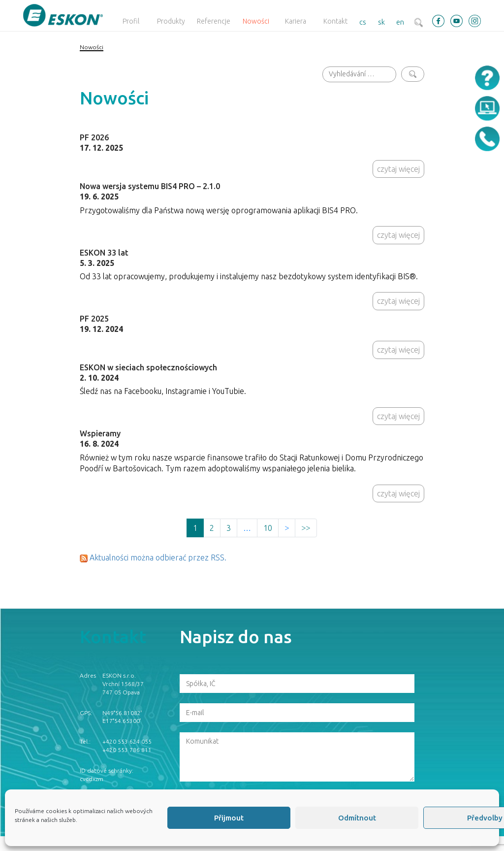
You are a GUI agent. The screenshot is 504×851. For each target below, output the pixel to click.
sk (381, 22)
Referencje (214, 21)
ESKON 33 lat (104, 253)
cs (363, 22)
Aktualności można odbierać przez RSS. (158, 557)
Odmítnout (357, 818)
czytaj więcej (398, 169)
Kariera (296, 21)
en (400, 22)
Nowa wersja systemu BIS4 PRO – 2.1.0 (150, 186)
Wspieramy (100, 433)
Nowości (256, 21)
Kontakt (335, 21)
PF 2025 (94, 319)
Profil (131, 21)
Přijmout (229, 818)
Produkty (171, 21)
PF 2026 (94, 137)
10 (268, 528)
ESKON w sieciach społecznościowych (148, 367)
